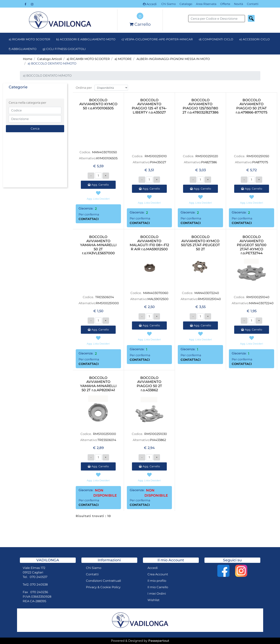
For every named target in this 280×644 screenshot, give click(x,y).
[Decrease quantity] (91, 176)
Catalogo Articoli (50, 59)
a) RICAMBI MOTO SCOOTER (88, 59)
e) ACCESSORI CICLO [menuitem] (255, 39)
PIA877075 (260, 162)
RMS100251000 (107, 303)
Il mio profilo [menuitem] (157, 581)
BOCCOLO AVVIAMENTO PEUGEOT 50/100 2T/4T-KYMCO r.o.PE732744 (252, 245)
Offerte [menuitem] (225, 4)
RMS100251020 (207, 156)
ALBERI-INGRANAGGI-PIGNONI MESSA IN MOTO (173, 59)
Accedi (150, 4)
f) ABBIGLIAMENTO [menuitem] (23, 49)
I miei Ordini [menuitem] (157, 594)
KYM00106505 (107, 158)
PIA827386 (209, 162)
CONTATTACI (89, 219)
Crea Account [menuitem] (158, 574)
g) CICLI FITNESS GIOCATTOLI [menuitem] (64, 49)
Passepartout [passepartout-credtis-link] (159, 641)
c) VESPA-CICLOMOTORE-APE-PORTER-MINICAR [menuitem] (157, 39)
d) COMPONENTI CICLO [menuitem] (216, 39)
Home (28, 59)
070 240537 (39, 577)
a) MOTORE (123, 59)
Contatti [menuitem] (253, 4)
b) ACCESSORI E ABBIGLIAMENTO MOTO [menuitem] (86, 39)
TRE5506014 (105, 297)
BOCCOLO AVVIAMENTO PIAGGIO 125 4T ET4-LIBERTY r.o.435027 (149, 106)
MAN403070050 (105, 152)
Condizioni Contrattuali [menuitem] (103, 581)
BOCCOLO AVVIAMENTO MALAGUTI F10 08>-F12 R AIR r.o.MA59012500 (149, 243)
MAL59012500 (158, 299)
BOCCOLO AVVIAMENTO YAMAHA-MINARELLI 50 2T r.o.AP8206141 (98, 384)
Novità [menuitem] (239, 4)
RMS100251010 (156, 156)
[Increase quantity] (106, 176)
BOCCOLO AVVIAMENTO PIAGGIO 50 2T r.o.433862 (149, 384)
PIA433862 (158, 440)
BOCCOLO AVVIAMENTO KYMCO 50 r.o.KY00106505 (98, 104)
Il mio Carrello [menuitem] (158, 587)
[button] (251, 18)
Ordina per (84, 88)
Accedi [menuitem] (153, 568)
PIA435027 (158, 162)
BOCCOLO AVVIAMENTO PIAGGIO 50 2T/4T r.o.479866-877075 (252, 106)
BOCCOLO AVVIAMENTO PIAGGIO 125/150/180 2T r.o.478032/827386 (200, 106)
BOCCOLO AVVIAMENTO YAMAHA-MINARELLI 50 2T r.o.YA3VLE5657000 (98, 245)
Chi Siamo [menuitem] (168, 4)
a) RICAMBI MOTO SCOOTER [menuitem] (29, 39)
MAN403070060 (156, 293)
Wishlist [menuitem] (154, 600)
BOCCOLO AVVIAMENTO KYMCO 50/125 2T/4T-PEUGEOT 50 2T (200, 243)
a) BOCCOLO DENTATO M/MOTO (52, 63)
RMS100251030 (156, 434)
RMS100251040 (209, 299)
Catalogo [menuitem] (186, 4)
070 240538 (39, 584)
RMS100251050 (258, 156)
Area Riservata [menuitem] (206, 4)
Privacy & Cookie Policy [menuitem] (103, 587)
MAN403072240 (207, 293)
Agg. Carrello (98, 185)
